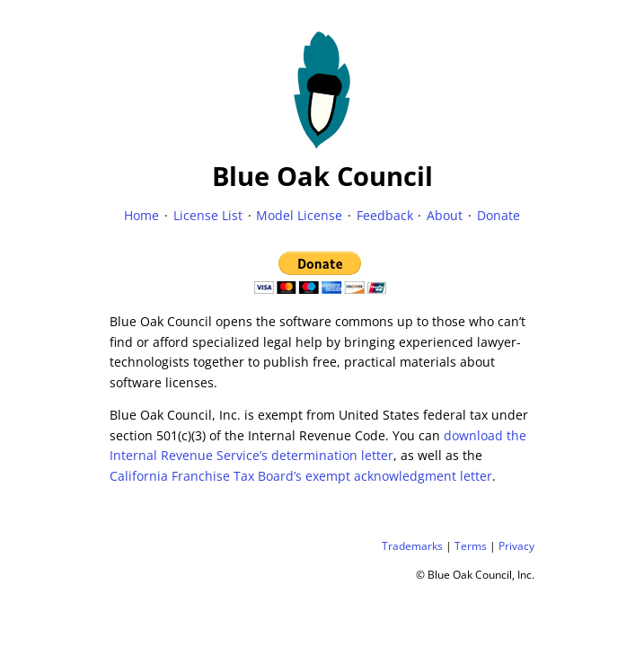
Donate (498, 215)
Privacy (516, 546)
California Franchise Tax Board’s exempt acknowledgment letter (301, 476)
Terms (471, 546)
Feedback (385, 215)
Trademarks (412, 546)
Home (141, 215)
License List (208, 215)
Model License (299, 215)
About (445, 215)
